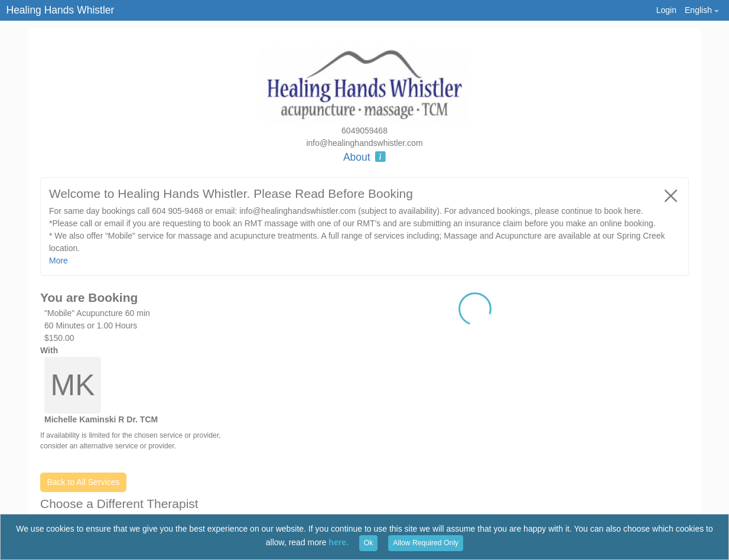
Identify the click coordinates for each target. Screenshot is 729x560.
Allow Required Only (426, 543)
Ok (369, 543)
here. (338, 542)
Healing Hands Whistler (61, 10)
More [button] (58, 261)
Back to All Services (84, 482)
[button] (702, 10)
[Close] (671, 196)
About (364, 157)
